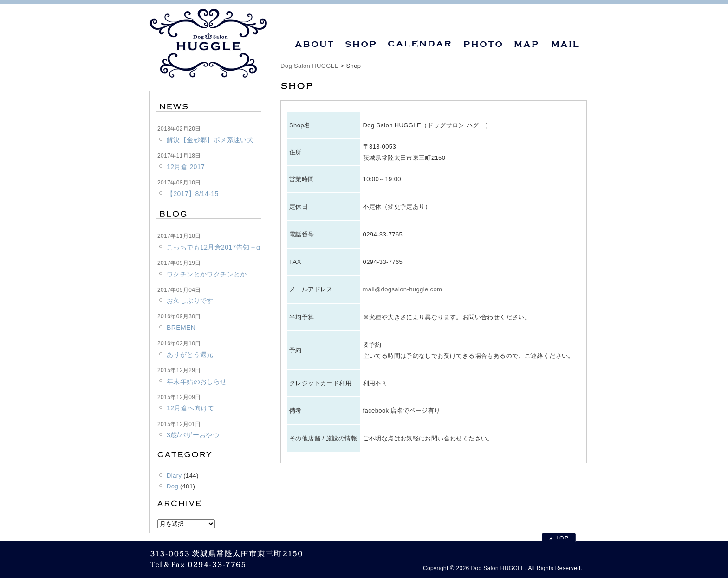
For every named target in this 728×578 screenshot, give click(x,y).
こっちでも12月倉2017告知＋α (213, 247)
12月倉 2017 (186, 167)
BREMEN (181, 328)
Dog (172, 486)
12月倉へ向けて (191, 408)
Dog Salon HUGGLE (309, 66)
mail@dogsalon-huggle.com (403, 289)
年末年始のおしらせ (197, 381)
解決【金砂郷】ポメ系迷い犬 (210, 140)
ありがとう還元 (190, 355)
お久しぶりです (190, 301)
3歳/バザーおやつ (193, 435)
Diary (174, 476)
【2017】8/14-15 (193, 194)
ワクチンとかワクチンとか (207, 274)
